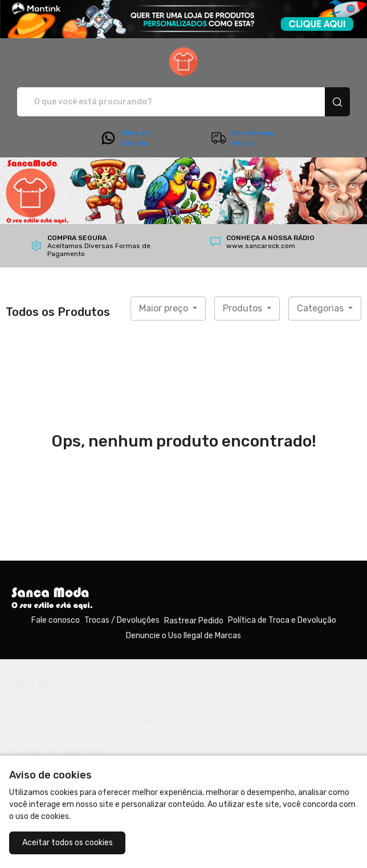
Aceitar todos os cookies (68, 843)
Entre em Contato (125, 138)
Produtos (244, 308)
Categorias (321, 308)
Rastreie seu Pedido (242, 138)
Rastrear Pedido (194, 621)
